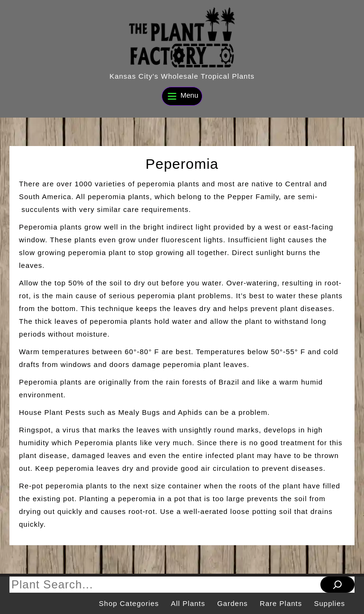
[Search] (337, 585)
